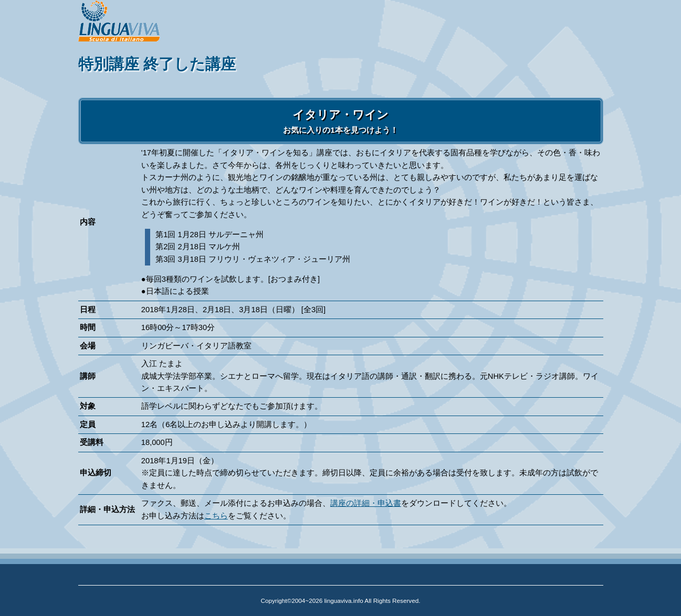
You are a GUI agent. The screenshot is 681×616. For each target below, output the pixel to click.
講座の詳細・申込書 (366, 503)
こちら (216, 516)
